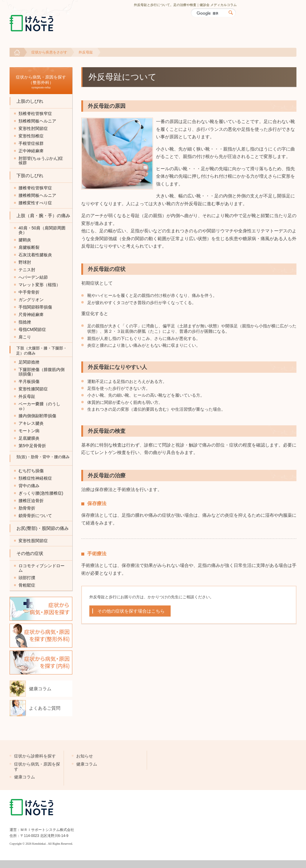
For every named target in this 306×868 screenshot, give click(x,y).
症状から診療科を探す (35, 756)
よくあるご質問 (45, 708)
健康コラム (40, 689)
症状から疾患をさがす (49, 52)
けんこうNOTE (43, 23)
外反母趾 (86, 52)
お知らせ (85, 756)
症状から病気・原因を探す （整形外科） (41, 82)
